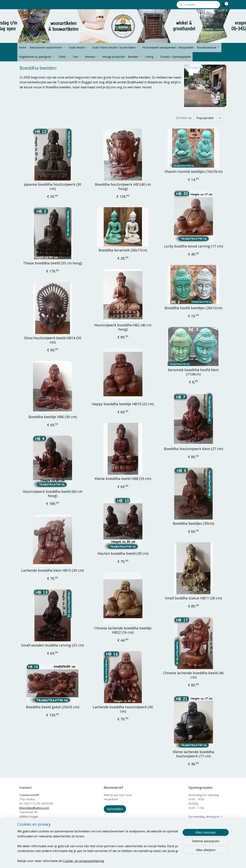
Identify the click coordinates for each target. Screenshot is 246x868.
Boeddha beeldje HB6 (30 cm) (53, 417)
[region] (98, 846)
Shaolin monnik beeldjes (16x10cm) (193, 172)
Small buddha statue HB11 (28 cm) (193, 598)
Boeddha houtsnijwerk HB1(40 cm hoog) (123, 187)
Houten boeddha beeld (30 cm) (123, 554)
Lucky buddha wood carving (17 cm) (193, 246)
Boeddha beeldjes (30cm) (193, 524)
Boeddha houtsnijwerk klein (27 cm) (193, 449)
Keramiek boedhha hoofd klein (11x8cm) (193, 372)
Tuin (77, 57)
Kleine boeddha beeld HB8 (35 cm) (123, 479)
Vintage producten (114, 57)
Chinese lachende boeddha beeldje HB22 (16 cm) (123, 630)
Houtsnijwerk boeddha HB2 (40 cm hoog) (123, 327)
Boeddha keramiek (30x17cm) (123, 250)
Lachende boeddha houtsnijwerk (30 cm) (123, 709)
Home (23, 47)
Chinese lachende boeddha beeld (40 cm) (193, 675)
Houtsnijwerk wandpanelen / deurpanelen (168, 47)
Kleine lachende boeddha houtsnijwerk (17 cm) (193, 754)
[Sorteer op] (209, 118)
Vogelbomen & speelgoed (37, 57)
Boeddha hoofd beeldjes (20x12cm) (193, 308)
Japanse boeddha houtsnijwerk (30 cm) (53, 187)
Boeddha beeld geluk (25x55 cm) (53, 707)
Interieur (92, 57)
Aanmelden (115, 809)
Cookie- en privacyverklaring (84, 861)
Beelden (135, 57)
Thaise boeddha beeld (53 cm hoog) (53, 263)
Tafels (64, 57)
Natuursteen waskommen (48, 47)
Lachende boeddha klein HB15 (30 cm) (52, 571)
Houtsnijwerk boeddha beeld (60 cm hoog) (53, 494)
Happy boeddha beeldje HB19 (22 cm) (123, 404)
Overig (151, 57)
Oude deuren (79, 47)
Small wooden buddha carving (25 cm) (52, 645)
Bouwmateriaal (208, 47)
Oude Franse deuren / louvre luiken (116, 47)
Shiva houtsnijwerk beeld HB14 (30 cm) (53, 340)
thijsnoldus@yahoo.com (34, 808)
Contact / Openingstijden (176, 57)
